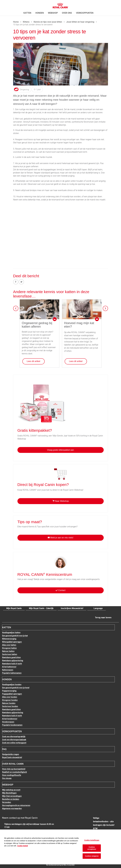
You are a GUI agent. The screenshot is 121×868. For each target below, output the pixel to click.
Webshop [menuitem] (53, 13)
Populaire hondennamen (12, 725)
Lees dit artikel (34, 361)
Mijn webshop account (11, 790)
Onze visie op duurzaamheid (14, 769)
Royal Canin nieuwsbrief (12, 757)
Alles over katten (9, 645)
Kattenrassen (8, 670)
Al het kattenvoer (9, 667)
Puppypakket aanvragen (12, 694)
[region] (60, 847)
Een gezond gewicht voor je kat (15, 636)
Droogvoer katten (9, 648)
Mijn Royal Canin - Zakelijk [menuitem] (41, 608)
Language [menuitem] (98, 608)
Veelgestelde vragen (11, 754)
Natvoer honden (9, 703)
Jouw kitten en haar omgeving (80, 22)
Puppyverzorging (9, 691)
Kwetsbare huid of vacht (12, 664)
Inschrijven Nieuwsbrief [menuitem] (72, 608)
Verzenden (7, 802)
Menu (8, 5)
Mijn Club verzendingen (12, 796)
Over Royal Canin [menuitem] (13, 764)
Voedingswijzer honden (12, 684)
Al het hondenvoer (10, 719)
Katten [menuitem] (27, 13)
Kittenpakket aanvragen (12, 642)
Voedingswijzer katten (11, 632)
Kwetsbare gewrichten (11, 657)
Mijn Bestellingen (9, 793)
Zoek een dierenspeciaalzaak (14, 740)
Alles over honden (10, 697)
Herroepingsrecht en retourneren (16, 805)
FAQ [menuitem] (4, 749)
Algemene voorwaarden (12, 808)
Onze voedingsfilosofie (12, 775)
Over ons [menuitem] (67, 13)
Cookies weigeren (92, 856)
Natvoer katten (8, 651)
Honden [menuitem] (40, 13)
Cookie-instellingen (92, 840)
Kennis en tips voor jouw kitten (48, 22)
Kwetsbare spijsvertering (13, 660)
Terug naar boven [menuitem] (103, 617)
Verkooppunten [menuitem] (85, 13)
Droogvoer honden (10, 700)
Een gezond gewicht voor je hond (16, 688)
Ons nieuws (7, 778)
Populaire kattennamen (12, 673)
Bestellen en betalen (11, 799)
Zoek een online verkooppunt (14, 743)
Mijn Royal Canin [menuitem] (14, 608)
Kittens (26, 22)
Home (16, 22)
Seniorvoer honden (10, 706)
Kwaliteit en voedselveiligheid (14, 772)
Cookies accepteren (92, 848)
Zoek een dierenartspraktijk (14, 736)
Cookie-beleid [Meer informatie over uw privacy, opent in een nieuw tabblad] (23, 846)
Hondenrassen (8, 722)
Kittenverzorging (9, 639)
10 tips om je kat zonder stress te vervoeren (33, 25)
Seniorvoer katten (10, 654)
